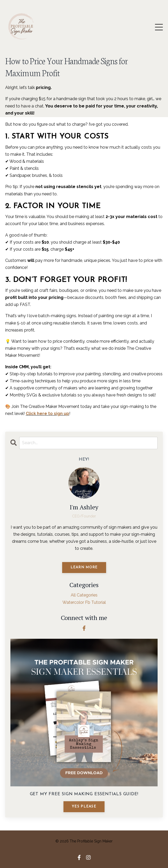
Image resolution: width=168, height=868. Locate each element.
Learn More (84, 567)
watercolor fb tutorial (84, 602)
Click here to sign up (47, 414)
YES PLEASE (84, 807)
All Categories (84, 595)
